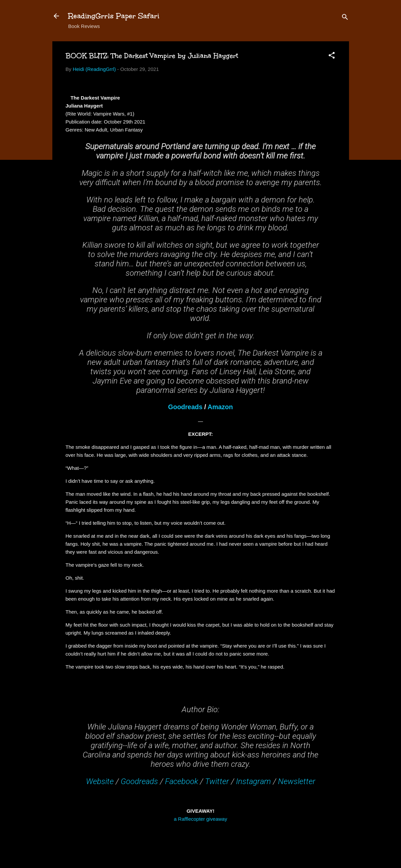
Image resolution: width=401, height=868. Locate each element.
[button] (332, 56)
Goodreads (185, 407)
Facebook (181, 781)
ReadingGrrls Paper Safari (114, 16)
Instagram (253, 781)
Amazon (220, 407)
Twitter (217, 781)
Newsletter (297, 781)
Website (100, 781)
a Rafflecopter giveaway (201, 819)
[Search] (345, 18)
